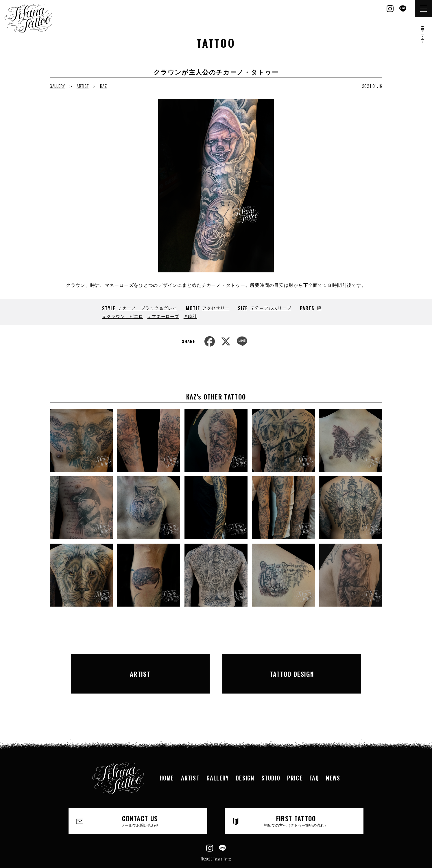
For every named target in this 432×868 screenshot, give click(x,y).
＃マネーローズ (163, 316)
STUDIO (271, 763)
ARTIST (83, 86)
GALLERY (57, 86)
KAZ (103, 86)
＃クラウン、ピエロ (123, 316)
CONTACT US (140, 806)
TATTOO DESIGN (292, 666)
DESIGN (245, 763)
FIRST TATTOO (296, 806)
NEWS (333, 763)
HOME (167, 763)
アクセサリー (216, 308)
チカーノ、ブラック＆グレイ (148, 308)
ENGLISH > (423, 35)
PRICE (295, 763)
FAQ (314, 763)
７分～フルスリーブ (271, 308)
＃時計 (190, 316)
